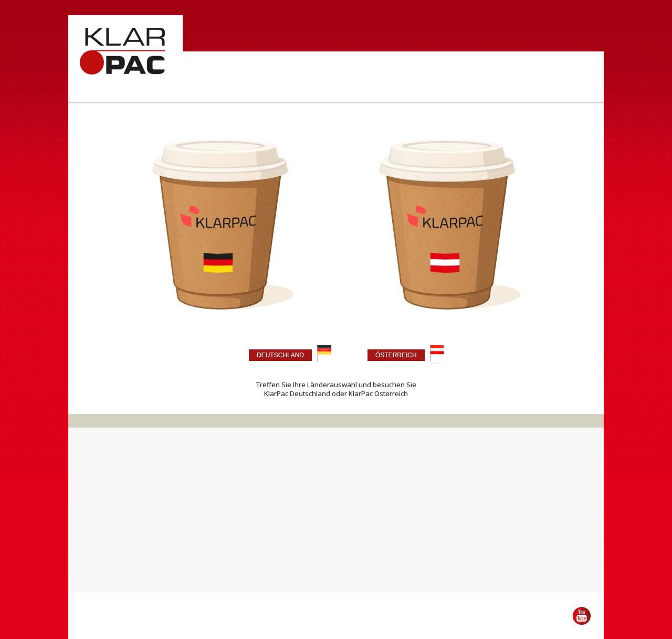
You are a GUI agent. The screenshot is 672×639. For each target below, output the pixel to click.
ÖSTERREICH (396, 355)
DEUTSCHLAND (280, 355)
